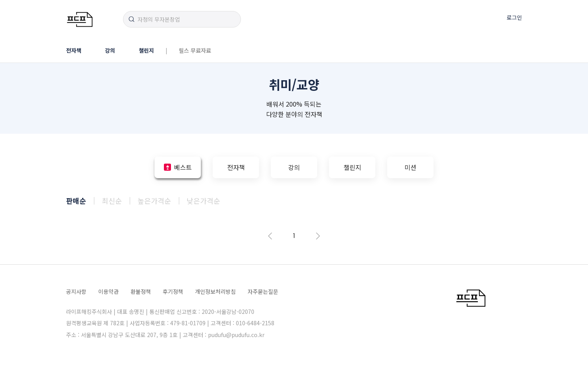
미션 (410, 167)
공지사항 (76, 291)
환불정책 (141, 291)
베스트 (183, 167)
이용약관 (108, 291)
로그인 (514, 17)
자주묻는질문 (263, 291)
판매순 (76, 201)
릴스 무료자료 (195, 50)
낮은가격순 (203, 201)
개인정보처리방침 (215, 291)
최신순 (112, 201)
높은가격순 (154, 201)
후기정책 (173, 291)
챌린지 (146, 50)
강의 (110, 50)
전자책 (74, 50)
